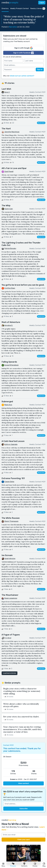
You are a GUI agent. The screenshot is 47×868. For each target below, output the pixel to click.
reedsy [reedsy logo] (10, 3)
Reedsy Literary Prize (38, 8)
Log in (42, 3)
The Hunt (6, 129)
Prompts (13, 866)
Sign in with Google (23, 48)
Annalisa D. (9, 325)
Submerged (7, 402)
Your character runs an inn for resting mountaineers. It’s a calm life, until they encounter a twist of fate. (23, 729)
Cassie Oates (9, 482)
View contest (24, 783)
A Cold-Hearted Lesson (13, 441)
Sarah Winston (10, 559)
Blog (44, 866)
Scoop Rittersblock (11, 365)
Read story (41, 123)
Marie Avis (8, 405)
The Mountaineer (10, 595)
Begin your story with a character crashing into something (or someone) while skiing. (22, 691)
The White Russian (11, 518)
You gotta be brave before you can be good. (23, 285)
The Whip (6, 206)
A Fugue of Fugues (11, 635)
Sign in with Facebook (23, 53)
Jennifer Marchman (12, 132)
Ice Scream (7, 555)
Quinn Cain (9, 209)
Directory (5, 8)
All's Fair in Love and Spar (14, 168)
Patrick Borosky (10, 248)
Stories (35, 866)
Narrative (13, 27)
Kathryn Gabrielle (11, 444)
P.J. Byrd (8, 638)
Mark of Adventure (11, 322)
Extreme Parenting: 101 (13, 478)
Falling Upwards (9, 362)
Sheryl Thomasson (11, 521)
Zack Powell (9, 172)
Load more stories (10, 673)
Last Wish (6, 89)
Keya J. (7, 92)
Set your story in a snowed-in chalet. (21, 717)
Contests (24, 866)
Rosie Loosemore (11, 598)
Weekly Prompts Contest (20, 8)
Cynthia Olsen (10, 288)
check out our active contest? (22, 76)
